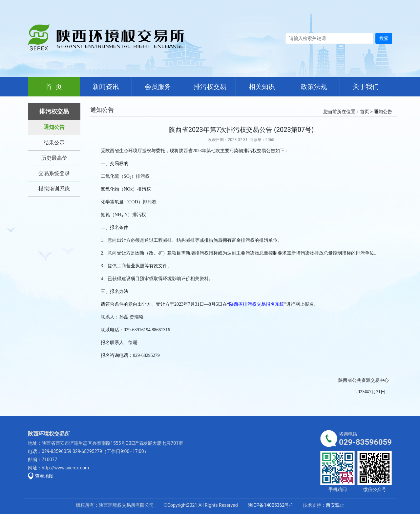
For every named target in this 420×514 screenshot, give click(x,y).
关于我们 (366, 87)
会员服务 (158, 87)
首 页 (54, 87)
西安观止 (335, 505)
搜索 (384, 38)
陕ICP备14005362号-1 (270, 505)
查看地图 (44, 476)
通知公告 (54, 127)
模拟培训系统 (54, 189)
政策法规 (314, 87)
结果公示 (54, 143)
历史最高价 (54, 158)
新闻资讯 (106, 87)
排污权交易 (210, 87)
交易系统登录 (54, 173)
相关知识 (262, 87)
